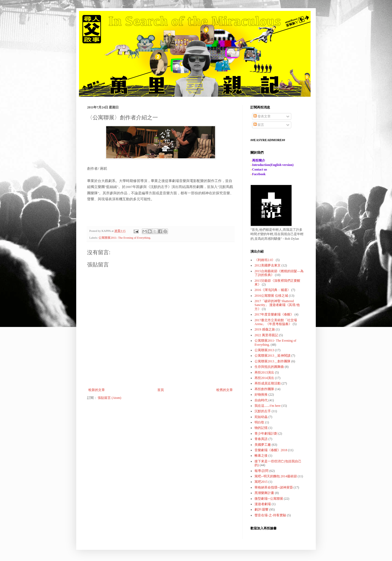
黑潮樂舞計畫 (264, 493)
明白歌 (259, 422)
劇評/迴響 (261, 510)
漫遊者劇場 (263, 504)
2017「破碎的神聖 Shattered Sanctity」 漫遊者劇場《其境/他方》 (277, 305)
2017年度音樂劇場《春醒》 (274, 314)
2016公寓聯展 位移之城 (271, 296)
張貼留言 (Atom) (109, 398)
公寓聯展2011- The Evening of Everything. (125, 238)
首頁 (161, 390)
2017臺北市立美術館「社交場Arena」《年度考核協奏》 (276, 322)
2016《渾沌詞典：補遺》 (272, 290)
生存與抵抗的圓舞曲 (269, 367)
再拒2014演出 (264, 378)
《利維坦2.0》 (265, 260)
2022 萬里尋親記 (266, 335)
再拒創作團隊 (264, 389)
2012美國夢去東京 (268, 265)
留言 (259, 125)
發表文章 (262, 116)
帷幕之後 (261, 456)
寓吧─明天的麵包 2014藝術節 (276, 476)
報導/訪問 (261, 471)
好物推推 (261, 395)
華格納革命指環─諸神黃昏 (274, 487)
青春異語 (261, 439)
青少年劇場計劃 (266, 433)
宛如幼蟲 (261, 417)
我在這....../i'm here (268, 406)
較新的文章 (97, 390)
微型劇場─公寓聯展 (269, 499)
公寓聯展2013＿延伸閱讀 (272, 356)
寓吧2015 (261, 482)
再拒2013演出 (264, 372)
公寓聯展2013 (264, 350)
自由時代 (261, 400)
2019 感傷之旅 (265, 329)
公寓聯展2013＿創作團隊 (272, 361)
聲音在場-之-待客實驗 (270, 515)
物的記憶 (261, 428)
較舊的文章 (225, 390)
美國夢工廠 (263, 445)
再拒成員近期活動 (268, 383)
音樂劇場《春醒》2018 (271, 450)
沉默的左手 (263, 411)
